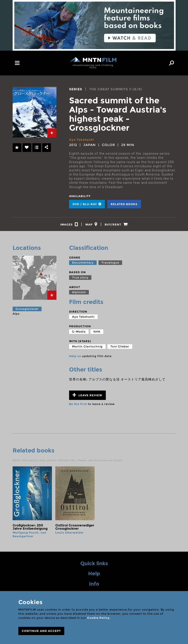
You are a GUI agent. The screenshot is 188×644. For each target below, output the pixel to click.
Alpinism (79, 294)
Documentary (83, 265)
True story (80, 279)
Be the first (78, 406)
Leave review (87, 397)
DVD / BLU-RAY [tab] (87, 204)
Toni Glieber (120, 348)
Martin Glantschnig (87, 348)
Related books (124, 204)
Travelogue (110, 265)
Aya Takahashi (82, 140)
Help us (75, 358)
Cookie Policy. (99, 618)
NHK (97, 334)
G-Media (79, 334)
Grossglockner (27, 311)
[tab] (52, 133)
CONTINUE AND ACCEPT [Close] (41, 631)
